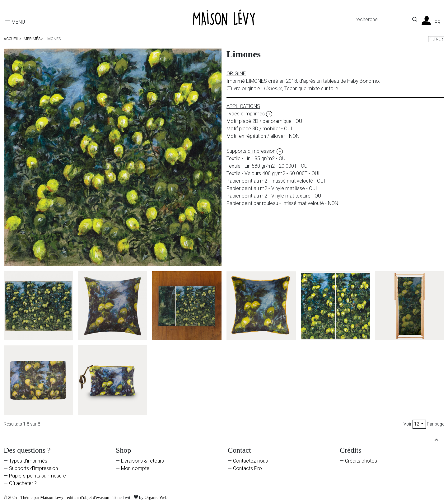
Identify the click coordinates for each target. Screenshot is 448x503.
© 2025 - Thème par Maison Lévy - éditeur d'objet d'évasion (57, 498)
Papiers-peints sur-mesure (37, 476)
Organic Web (156, 498)
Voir (408, 424)
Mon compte (135, 468)
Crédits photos (361, 461)
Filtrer (436, 39)
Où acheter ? (23, 483)
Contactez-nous (250, 461)
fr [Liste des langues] (438, 23)
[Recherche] (384, 21)
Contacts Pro (247, 468)
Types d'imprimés (28, 461)
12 (419, 424)
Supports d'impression (33, 468)
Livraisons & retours (142, 461)
